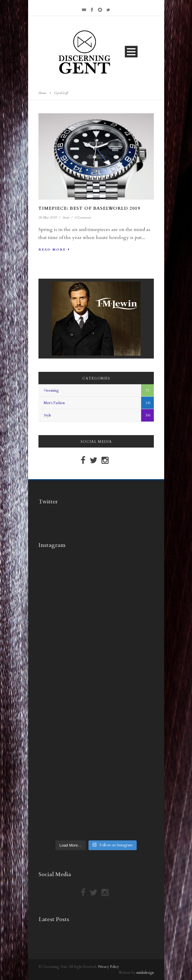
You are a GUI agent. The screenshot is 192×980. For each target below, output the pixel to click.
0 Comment (83, 217)
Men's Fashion (54, 403)
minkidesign (145, 973)
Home (42, 93)
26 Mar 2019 (48, 217)
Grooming (51, 390)
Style (47, 415)
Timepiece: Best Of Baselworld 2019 (89, 208)
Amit (66, 217)
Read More (54, 250)
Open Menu (131, 52)
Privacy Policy (108, 967)
